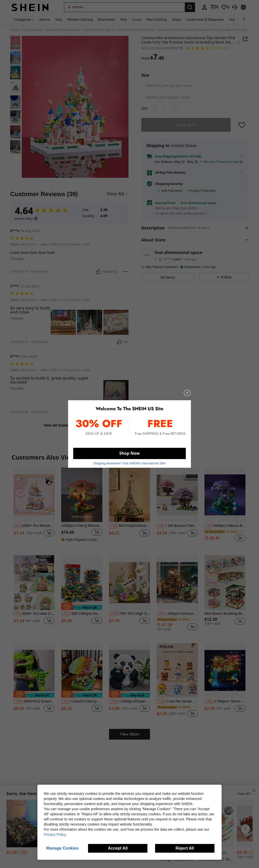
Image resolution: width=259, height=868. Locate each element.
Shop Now (129, 453)
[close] (187, 393)
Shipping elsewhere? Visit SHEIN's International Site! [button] (129, 463)
